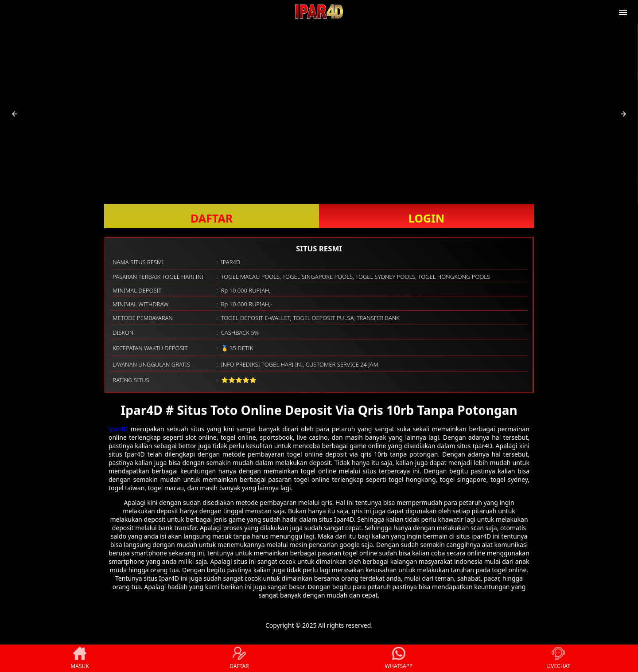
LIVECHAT (558, 658)
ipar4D (118, 429)
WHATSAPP (399, 658)
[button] (15, 114)
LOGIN (426, 218)
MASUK (80, 658)
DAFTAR (212, 218)
